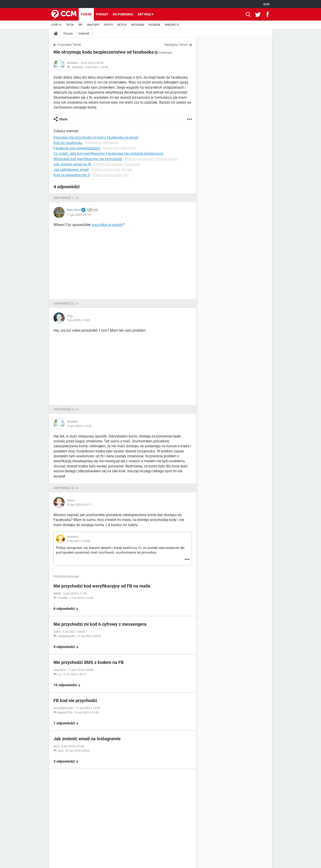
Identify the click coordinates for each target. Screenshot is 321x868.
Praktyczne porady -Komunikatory (151, 159)
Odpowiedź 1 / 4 (66, 198)
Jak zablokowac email (71, 170)
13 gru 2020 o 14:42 (79, 426)
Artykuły (146, 14)
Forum (86, 14)
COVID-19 (56, 25)
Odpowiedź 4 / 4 (66, 488)
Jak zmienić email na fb (72, 164)
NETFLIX (122, 25)
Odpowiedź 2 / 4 (66, 303)
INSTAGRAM (138, 25)
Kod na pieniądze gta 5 (72, 175)
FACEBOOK (154, 25)
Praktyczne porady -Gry (110, 175)
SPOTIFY (108, 25)
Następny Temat (176, 45)
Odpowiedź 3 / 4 (66, 409)
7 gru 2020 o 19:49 (78, 320)
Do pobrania (123, 14)
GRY (80, 25)
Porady (102, 14)
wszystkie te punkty (107, 225)
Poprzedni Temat (69, 45)
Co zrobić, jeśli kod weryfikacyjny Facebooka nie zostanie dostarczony (108, 154)
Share (63, 119)
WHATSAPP (93, 25)
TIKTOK (70, 25)
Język (266, 4)
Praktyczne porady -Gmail (112, 170)
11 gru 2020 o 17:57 (79, 215)
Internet (84, 33)
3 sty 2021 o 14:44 (97, 67)
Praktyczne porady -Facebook (117, 164)
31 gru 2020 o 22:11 (79, 505)
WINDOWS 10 (172, 25)
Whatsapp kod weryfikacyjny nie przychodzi (88, 159)
